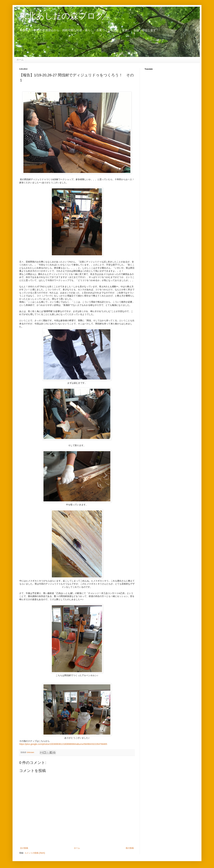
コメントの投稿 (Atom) (35, 853)
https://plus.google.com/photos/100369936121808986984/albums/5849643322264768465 (63, 744)
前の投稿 (130, 848)
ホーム (20, 60)
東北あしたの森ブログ (62, 16)
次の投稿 (24, 848)
